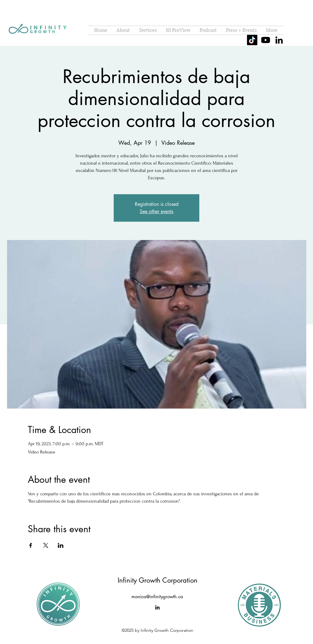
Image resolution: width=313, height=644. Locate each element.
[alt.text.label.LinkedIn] (279, 40)
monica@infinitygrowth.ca (157, 597)
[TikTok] (252, 40)
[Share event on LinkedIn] (61, 545)
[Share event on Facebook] (31, 545)
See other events (156, 211)
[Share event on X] (46, 545)
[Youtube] (266, 40)
